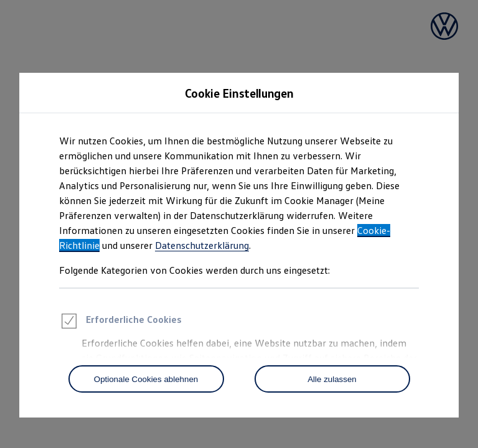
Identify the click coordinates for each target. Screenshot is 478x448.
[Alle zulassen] (332, 379)
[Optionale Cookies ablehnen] (146, 379)
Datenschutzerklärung (202, 245)
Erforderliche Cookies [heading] (120, 323)
